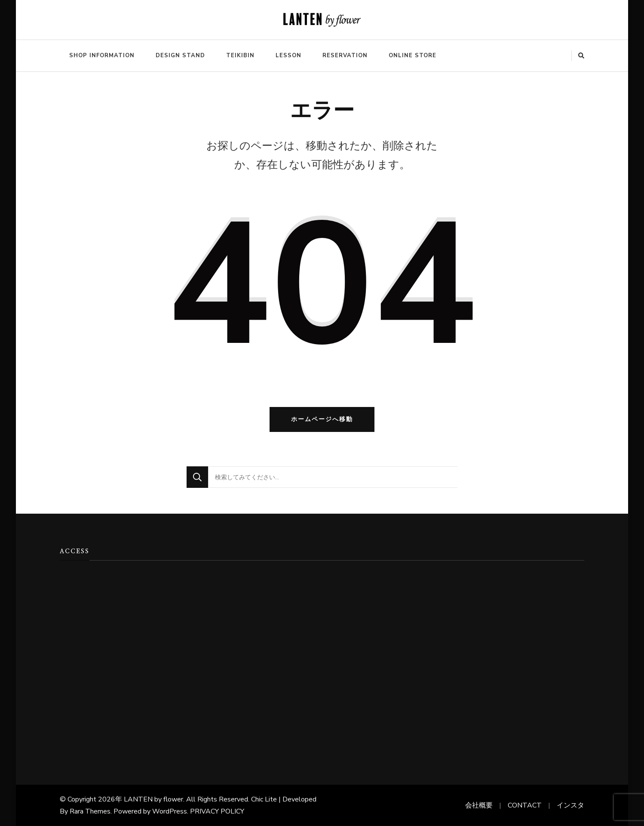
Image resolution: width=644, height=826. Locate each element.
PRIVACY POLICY (217, 811)
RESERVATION (345, 55)
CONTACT (525, 805)
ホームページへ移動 (322, 419)
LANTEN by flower (153, 799)
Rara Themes (90, 811)
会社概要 (479, 805)
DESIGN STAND (180, 55)
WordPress (170, 811)
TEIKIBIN (240, 55)
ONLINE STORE (412, 55)
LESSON (288, 55)
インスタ (570, 805)
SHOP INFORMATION (102, 55)
